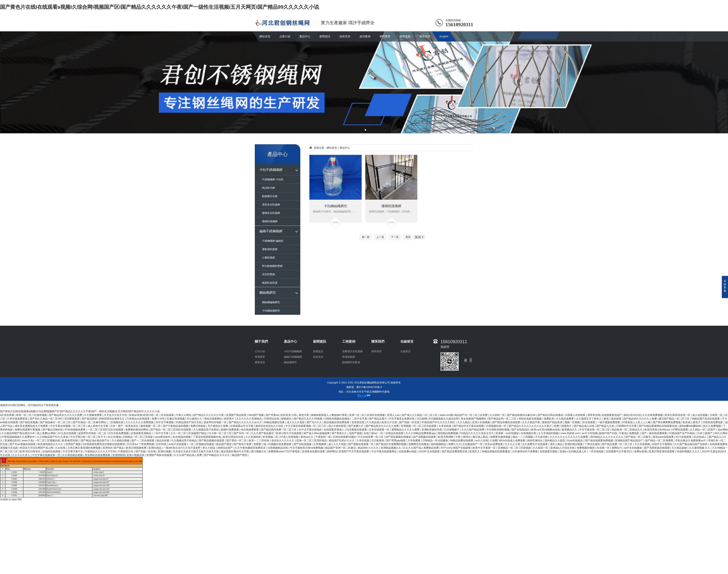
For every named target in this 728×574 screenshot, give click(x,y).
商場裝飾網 (349, 378)
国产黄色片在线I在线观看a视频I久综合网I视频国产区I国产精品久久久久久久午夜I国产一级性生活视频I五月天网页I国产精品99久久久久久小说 (160, 7)
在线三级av (370, 433)
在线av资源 (135, 415)
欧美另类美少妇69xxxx (658, 430)
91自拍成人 (700, 437)
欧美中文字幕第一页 (484, 448)
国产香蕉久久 (340, 433)
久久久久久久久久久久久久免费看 (569, 437)
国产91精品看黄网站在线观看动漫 (658, 426)
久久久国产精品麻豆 (263, 433)
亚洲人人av (394, 415)
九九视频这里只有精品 (206, 430)
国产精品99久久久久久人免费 (640, 419)
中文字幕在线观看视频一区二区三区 (306, 426)
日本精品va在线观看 (138, 419)
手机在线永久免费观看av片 (691, 440)
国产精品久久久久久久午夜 (209, 415)
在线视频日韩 (529, 433)
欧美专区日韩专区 (30, 451)
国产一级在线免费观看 (655, 433)
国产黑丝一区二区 (237, 440)
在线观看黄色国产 (612, 415)
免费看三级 (260, 444)
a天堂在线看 (7, 415)
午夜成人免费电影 (630, 433)
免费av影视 (641, 451)
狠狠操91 (287, 419)
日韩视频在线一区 (496, 426)
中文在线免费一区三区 (371, 437)
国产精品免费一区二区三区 (618, 444)
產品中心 (305, 36)
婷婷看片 (230, 419)
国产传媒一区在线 (410, 422)
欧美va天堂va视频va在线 (546, 430)
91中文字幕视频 (165, 422)
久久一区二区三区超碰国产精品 (189, 433)
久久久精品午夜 (531, 422)
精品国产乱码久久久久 (342, 440)
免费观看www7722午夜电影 (284, 451)
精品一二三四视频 (523, 437)
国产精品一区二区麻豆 (638, 437)
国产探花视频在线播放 (399, 437)
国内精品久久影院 (555, 440)
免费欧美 (549, 419)
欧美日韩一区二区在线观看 (159, 415)
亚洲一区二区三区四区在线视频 (367, 415)
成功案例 (365, 36)
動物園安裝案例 (351, 383)
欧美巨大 (475, 451)
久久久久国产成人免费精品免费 (421, 448)
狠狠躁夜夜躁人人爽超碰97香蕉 (329, 415)
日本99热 (162, 444)
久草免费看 (414, 440)
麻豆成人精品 (481, 437)
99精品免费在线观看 (462, 440)
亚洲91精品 (155, 448)
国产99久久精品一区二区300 (46, 419)
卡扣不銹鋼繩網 (271, 170)
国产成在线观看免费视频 (599, 440)
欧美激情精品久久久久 (51, 444)
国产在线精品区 (521, 430)
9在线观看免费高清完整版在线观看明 (104, 444)
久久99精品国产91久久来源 (53, 437)
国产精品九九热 (606, 426)
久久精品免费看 (565, 419)
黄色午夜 (304, 415)
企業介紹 (285, 36)
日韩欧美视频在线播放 (337, 419)
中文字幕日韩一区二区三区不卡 (88, 437)
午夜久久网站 (184, 415)
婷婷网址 (332, 451)
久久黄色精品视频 (73, 455)
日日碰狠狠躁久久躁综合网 (444, 419)
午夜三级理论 (463, 437)
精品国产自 (103, 440)
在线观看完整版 (549, 451)
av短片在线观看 (178, 444)
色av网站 (723, 430)
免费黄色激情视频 (501, 437)
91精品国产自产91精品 (682, 433)
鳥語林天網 (268, 188)
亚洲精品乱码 (13, 440)
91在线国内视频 (182, 437)
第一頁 (366, 237)
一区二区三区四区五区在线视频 (106, 430)
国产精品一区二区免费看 (660, 440)
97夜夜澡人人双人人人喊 (637, 422)
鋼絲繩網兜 (268, 293)
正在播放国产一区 (473, 444)
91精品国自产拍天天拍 (189, 422)
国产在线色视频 (303, 444)
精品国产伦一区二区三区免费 (471, 415)
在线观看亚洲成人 (334, 430)
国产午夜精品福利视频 (176, 426)
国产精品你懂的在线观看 (507, 422)
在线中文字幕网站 (662, 444)
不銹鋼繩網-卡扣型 (273, 179)
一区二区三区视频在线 (48, 440)
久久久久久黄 (513, 444)
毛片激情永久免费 (218, 426)
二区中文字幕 (360, 419)
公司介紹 (260, 372)
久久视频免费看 (93, 415)
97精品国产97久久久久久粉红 (439, 422)
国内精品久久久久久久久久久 (607, 437)
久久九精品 (464, 422)
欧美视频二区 (271, 437)
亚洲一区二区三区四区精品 (312, 440)
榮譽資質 (405, 36)
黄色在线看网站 (213, 419)
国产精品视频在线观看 (212, 440)
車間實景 (385, 36)
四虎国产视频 (73, 444)
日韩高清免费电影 (713, 422)
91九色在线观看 (67, 433)
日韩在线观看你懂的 (345, 437)
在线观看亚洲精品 (141, 433)
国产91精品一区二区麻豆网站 (90, 422)
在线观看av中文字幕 (242, 426)
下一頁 (395, 237)
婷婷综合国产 (225, 448)
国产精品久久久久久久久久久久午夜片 (531, 426)
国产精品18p (88, 440)
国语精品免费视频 (448, 433)
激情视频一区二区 (151, 426)
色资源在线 (358, 422)
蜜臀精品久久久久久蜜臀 (406, 430)
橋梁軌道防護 (270, 283)
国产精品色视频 (29, 422)
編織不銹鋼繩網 (271, 231)
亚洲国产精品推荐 (237, 415)
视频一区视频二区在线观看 (580, 422)
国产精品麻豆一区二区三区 (56, 422)
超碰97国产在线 (608, 433)
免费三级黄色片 (563, 426)
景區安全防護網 (271, 205)
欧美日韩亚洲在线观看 (662, 451)
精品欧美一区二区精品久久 (628, 430)
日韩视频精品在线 (278, 448)
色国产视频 (356, 433)
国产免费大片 (356, 426)
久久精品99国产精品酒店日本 (18, 433)
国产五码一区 (242, 433)
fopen (49, 496)
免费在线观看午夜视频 (28, 430)
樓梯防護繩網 (270, 221)
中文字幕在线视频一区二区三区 (68, 426)
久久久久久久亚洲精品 (249, 419)
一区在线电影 (597, 451)
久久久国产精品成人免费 (188, 455)
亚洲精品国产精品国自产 (629, 440)
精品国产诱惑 (224, 444)
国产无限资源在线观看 (657, 448)
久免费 (493, 440)
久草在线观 (363, 440)
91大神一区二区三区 (220, 433)
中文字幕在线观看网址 (384, 451)
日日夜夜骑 (378, 440)
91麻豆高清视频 (176, 419)
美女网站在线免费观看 (98, 455)
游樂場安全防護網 (352, 372)
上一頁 (380, 237)
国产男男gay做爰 (396, 440)
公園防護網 (268, 258)
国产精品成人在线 (584, 426)
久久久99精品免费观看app (421, 433)
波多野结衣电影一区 (215, 422)
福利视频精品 (439, 444)
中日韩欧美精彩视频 (498, 430)
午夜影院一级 (324, 437)
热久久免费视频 (712, 426)
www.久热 (28, 440)
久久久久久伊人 (21, 455)
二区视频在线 (116, 422)
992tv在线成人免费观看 (512, 440)
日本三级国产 (705, 433)
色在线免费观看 (250, 430)
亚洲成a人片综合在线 (563, 448)
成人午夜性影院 (338, 426)
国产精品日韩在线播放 (551, 415)
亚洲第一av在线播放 (508, 433)
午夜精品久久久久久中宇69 (101, 451)
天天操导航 (542, 437)
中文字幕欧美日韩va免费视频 (307, 448)
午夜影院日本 (126, 451)
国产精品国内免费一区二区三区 (279, 430)
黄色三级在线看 (613, 419)
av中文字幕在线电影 (311, 430)
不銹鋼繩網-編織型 (273, 241)
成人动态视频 (700, 415)
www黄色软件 (163, 437)
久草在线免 (445, 426)
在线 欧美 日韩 (289, 415)
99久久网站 (721, 433)
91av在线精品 (575, 440)
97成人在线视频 (290, 437)
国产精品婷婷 (90, 419)
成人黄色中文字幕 (98, 426)
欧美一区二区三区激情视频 (32, 415)
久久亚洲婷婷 (254, 437)
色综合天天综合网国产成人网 (37, 448)
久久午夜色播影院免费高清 (250, 448)
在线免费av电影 (408, 451)
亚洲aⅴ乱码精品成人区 (573, 451)
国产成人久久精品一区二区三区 (420, 415)
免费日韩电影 (198, 426)
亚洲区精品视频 (574, 444)
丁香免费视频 (147, 444)
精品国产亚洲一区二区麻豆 (341, 448)
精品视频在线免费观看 (337, 422)
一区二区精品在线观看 (391, 433)
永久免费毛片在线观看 (535, 444)
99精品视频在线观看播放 (496, 451)
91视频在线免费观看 (280, 444)
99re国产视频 (256, 415)
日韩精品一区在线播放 (436, 440)
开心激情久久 (195, 419)
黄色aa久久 (307, 437)
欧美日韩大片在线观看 (289, 433)
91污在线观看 (684, 437)
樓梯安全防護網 (271, 213)
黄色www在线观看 (664, 437)
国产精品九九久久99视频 (308, 419)
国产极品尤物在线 (53, 430)
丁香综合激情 (593, 444)
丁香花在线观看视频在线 (207, 437)
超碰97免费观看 (230, 430)
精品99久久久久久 (369, 448)
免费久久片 (455, 444)
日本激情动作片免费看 (525, 451)
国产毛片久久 (315, 422)
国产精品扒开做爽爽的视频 (391, 444)
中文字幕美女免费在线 (402, 419)
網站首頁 (265, 36)
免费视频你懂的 (586, 448)
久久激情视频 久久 (700, 448)
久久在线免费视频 (653, 415)
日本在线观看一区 (379, 430)
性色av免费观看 (494, 444)
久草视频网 (320, 444)
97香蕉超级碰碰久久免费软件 (18, 437)
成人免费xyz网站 (47, 433)
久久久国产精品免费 (473, 430)
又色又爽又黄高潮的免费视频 (84, 448)
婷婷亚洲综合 (535, 440)
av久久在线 (482, 440)
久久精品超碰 (680, 448)
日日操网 (422, 419)
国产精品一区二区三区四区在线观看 (171, 430)
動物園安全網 (270, 196)
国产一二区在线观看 (143, 440)
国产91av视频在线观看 (23, 444)
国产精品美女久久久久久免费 (66, 415)
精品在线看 (163, 440)
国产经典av (272, 415)
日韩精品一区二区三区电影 (138, 437)
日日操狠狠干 (452, 430)
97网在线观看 (680, 430)
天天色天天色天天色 (116, 415)
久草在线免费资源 (18, 419)
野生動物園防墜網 (272, 266)
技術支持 (345, 36)
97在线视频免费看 (75, 430)
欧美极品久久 (570, 430)
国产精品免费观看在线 (455, 451)
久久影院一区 (541, 448)
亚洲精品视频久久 (391, 448)
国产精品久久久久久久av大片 (246, 422)
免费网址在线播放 (419, 444)
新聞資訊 (325, 36)
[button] (363, 130)
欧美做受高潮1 (71, 440)
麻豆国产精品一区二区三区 (674, 419)
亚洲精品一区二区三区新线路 (515, 448)
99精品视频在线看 (275, 422)
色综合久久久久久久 (283, 440)
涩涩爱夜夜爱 (72, 419)
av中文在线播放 (633, 448)
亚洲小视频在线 (136, 455)
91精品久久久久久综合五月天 (477, 433)
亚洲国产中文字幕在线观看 (354, 451)
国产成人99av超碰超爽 (317, 433)
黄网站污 (617, 448)
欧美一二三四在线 (259, 440)
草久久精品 (209, 448)
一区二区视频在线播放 (202, 444)
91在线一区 (603, 448)
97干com (446, 448)
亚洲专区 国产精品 (114, 448)
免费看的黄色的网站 (137, 430)
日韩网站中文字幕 (627, 426)
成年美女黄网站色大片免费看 (32, 426)
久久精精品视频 (121, 440)
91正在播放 (114, 437)
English (444, 36)
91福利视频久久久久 (688, 451)
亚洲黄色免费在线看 (314, 451)
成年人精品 (557, 444)
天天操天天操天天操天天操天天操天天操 (196, 451)
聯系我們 (425, 36)
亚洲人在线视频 (481, 422)
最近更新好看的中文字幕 (235, 451)
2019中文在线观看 (430, 451)
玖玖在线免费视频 (119, 433)
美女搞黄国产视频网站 (474, 419)
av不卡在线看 (590, 433)
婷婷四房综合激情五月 (112, 419)
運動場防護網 (270, 249)
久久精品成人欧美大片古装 (382, 422)
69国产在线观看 (462, 448)
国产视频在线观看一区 (361, 444)
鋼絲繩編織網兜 (271, 302)
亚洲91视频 (165, 451)
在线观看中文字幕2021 (619, 451)
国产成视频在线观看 (425, 437)
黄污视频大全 (259, 451)
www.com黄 (446, 415)
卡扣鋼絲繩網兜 (271, 311)
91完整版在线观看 (357, 430)
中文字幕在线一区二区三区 (595, 430)
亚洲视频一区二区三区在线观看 (419, 426)
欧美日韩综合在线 (234, 437)
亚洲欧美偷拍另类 (432, 430)
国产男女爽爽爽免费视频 (667, 422)
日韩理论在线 (272, 419)
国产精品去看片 (378, 419)
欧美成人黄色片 (692, 422)
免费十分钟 (159, 419)
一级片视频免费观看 (609, 422)
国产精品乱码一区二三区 (503, 419)
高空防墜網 (268, 274)
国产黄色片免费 (243, 444)
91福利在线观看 (52, 451)
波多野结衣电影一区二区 (93, 433)
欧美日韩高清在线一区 (678, 415)
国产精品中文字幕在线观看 (469, 426)
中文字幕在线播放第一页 (47, 455)
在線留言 (405, 372)
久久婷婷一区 (498, 415)
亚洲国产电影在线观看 (159, 455)
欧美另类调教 (446, 437)
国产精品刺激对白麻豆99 (522, 415)
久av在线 (61, 448)
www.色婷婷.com (571, 433)
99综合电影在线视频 (530, 419)
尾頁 (408, 237)
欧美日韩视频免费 (136, 448)
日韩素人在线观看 (575, 415)
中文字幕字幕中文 (73, 451)
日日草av (132, 444)
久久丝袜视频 (643, 444)
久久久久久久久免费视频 (140, 422)
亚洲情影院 (119, 455)
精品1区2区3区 (632, 415)
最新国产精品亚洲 (553, 422)
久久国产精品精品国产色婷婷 (691, 444)
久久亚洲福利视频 (549, 433)
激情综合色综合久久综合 (270, 426)
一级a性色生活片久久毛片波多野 (182, 448)
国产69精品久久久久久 (217, 455)
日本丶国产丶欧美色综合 (125, 426)
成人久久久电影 (296, 422)
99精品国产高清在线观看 (706, 419)
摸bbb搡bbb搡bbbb (691, 426)
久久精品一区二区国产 (703, 430)
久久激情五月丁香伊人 (589, 419)
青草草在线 (594, 415)
